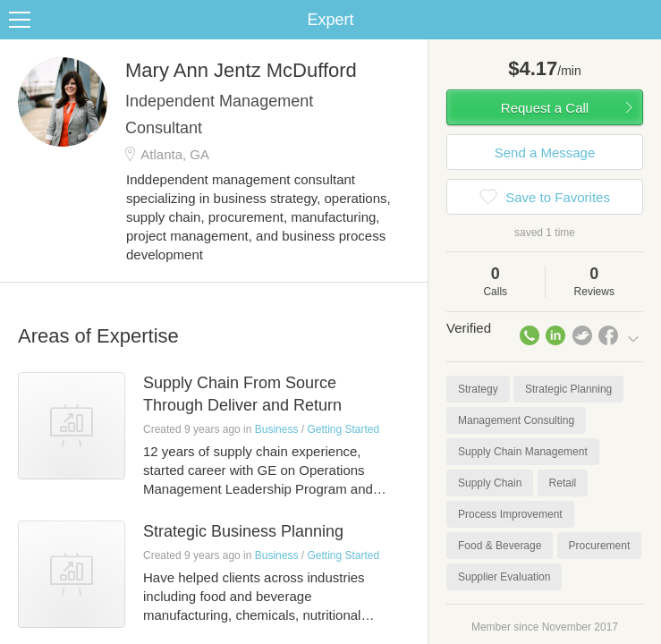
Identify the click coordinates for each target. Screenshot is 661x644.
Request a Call (545, 108)
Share (643, 20)
